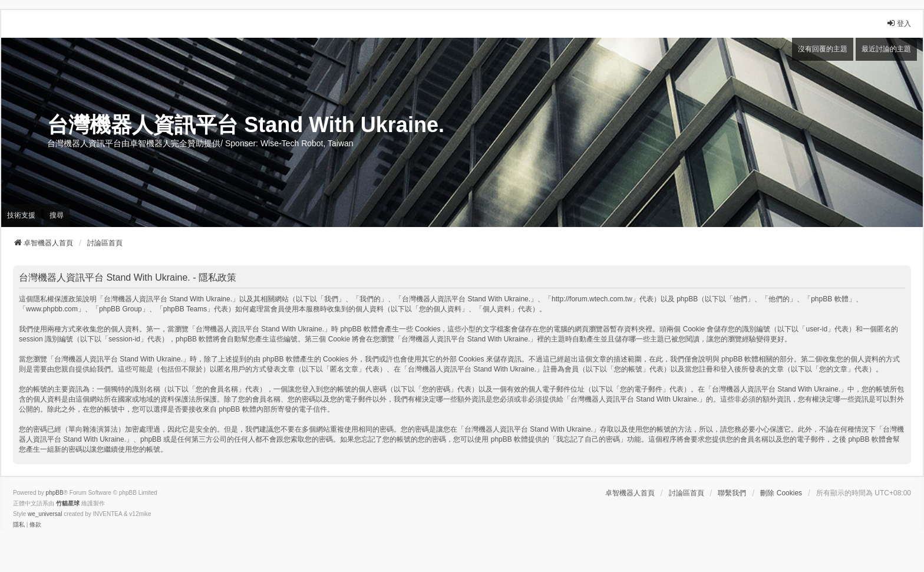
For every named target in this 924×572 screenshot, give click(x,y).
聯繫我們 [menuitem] (732, 493)
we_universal (45, 514)
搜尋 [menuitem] (57, 215)
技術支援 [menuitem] (21, 215)
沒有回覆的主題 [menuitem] (823, 49)
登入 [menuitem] (899, 23)
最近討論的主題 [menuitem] (886, 49)
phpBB (55, 493)
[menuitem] (19, 525)
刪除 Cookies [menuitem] (781, 493)
